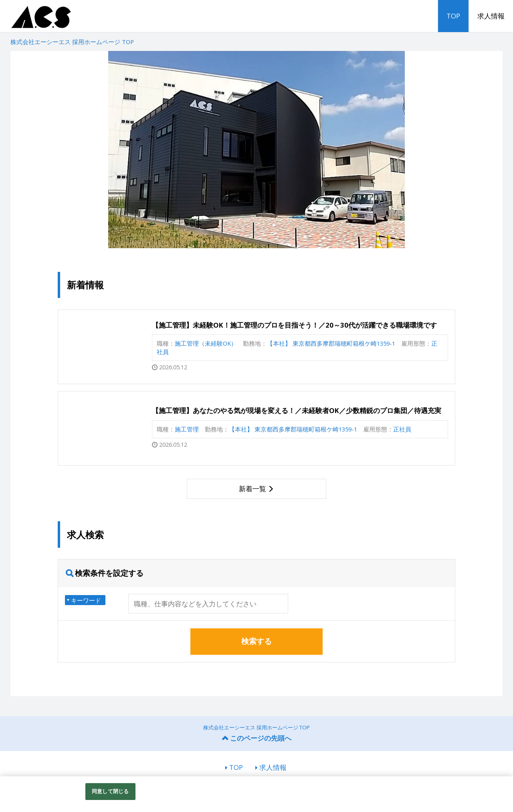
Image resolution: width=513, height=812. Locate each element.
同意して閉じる (110, 791)
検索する (256, 641)
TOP (453, 16)
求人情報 (491, 16)
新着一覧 (252, 489)
